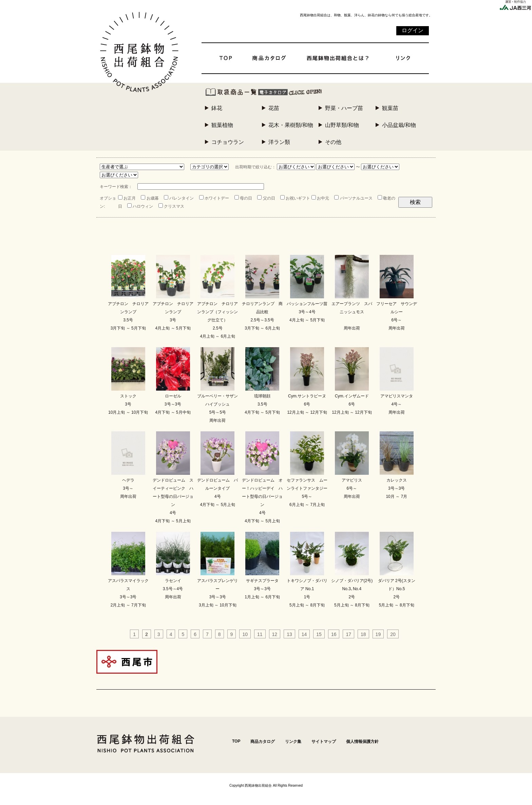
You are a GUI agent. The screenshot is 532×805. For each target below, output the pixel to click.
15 (319, 634)
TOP (236, 741)
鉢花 (217, 108)
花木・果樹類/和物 (291, 125)
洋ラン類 (279, 142)
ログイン (413, 30)
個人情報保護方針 (362, 742)
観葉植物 (222, 125)
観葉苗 (390, 108)
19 (378, 634)
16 (334, 634)
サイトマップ (324, 742)
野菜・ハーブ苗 (344, 108)
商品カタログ (263, 742)
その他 (333, 142)
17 (348, 634)
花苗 (274, 108)
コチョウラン (228, 142)
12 (275, 634)
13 (289, 634)
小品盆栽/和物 (399, 125)
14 (304, 634)
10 (245, 634)
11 (260, 634)
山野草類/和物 (342, 125)
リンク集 (293, 742)
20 (393, 634)
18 (363, 634)
